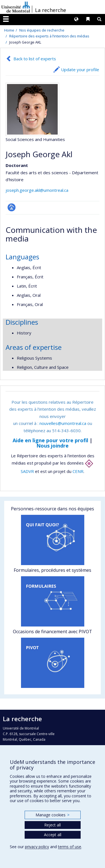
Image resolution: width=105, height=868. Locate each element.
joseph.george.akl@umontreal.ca (37, 190)
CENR (78, 471)
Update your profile (80, 70)
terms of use (70, 847)
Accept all (53, 835)
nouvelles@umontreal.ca (63, 423)
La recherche (51, 10)
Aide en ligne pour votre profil (50, 440)
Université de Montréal (16, 7)
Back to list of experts (35, 59)
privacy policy (37, 847)
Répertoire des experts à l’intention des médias (49, 36)
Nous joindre (53, 446)
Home (9, 30)
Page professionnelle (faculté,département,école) (12, 207)
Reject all (53, 825)
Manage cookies (53, 815)
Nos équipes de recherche (42, 30)
